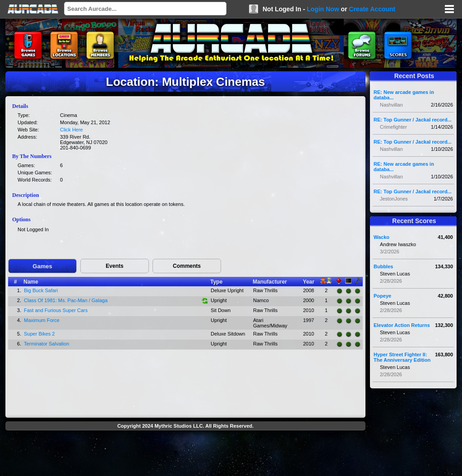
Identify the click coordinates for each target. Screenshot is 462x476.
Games (42, 266)
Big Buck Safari (41, 290)
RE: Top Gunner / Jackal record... (413, 120)
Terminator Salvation (46, 344)
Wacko (381, 237)
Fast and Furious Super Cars (56, 310)
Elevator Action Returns (402, 325)
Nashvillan (391, 105)
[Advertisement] (185, 454)
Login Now (323, 9)
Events (114, 266)
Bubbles (383, 266)
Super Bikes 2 (39, 334)
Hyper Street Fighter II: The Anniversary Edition (402, 357)
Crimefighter (393, 127)
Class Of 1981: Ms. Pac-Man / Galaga (66, 300)
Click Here (72, 130)
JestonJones (394, 199)
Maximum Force (42, 320)
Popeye (382, 296)
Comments (187, 266)
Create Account (372, 9)
